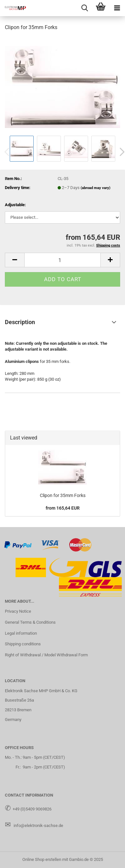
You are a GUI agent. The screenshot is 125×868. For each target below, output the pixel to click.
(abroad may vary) (96, 188)
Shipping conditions (23, 644)
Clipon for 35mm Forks (63, 495)
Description (20, 322)
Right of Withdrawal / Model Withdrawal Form (46, 655)
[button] (15, 260)
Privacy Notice (18, 611)
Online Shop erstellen (42, 859)
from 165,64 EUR (63, 508)
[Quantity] (62, 260)
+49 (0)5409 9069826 (32, 809)
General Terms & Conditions (30, 622)
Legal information (21, 633)
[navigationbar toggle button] (117, 8)
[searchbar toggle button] (85, 8)
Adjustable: (15, 205)
